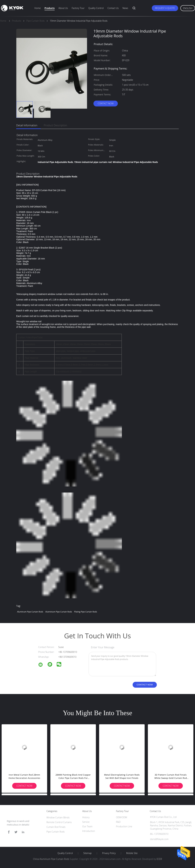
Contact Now (106, 103)
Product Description (55, 125)
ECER (159, 859)
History (86, 817)
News (125, 8)
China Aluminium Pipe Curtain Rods (51, 859)
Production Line (124, 826)
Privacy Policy (109, 853)
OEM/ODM (122, 817)
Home (38, 8)
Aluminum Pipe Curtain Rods (30, 612)
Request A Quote (165, 8)
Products (50, 8)
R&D (118, 822)
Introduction (89, 831)
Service (86, 822)
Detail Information (27, 125)
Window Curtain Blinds (58, 817)
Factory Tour (78, 8)
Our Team (87, 826)
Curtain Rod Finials (56, 827)
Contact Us (113, 8)
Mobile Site (132, 853)
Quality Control (96, 8)
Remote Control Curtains (59, 822)
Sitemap (88, 853)
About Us (63, 8)
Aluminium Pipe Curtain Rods (59, 612)
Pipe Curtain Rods (56, 832)
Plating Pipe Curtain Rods (86, 612)
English (188, 8)
